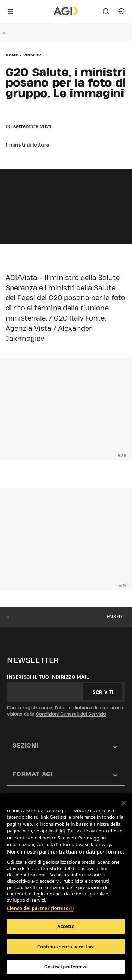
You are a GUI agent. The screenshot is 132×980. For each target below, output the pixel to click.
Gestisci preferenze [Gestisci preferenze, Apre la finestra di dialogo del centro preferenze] (66, 967)
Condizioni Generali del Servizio (71, 714)
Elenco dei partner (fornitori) (40, 908)
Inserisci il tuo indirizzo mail (48, 677)
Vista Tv (32, 55)
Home (12, 55)
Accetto (66, 926)
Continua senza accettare (66, 947)
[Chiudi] (124, 803)
